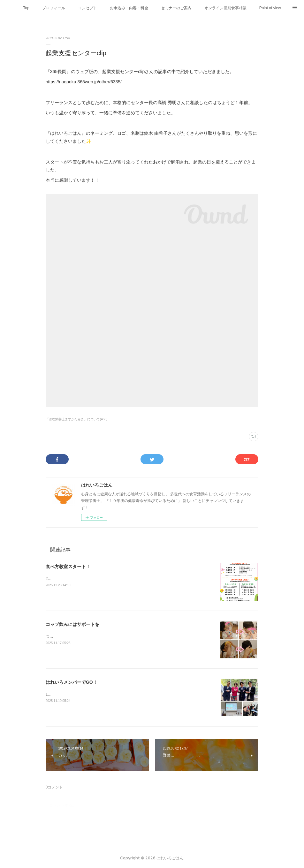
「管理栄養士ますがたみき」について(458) (76, 419)
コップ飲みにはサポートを (72, 624)
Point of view (270, 8)
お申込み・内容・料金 (129, 8)
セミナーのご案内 (176, 8)
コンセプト (87, 8)
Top (26, 8)
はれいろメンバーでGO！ (72, 682)
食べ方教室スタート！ (68, 567)
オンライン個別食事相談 (225, 8)
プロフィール (54, 8)
